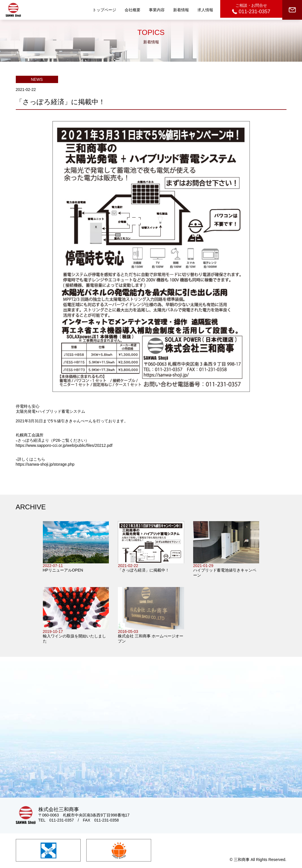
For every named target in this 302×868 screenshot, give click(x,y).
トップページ (104, 10)
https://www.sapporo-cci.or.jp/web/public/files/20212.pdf (64, 445)
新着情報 (181, 10)
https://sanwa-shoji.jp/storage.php (45, 464)
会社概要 (133, 10)
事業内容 (157, 10)
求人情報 (205, 10)
